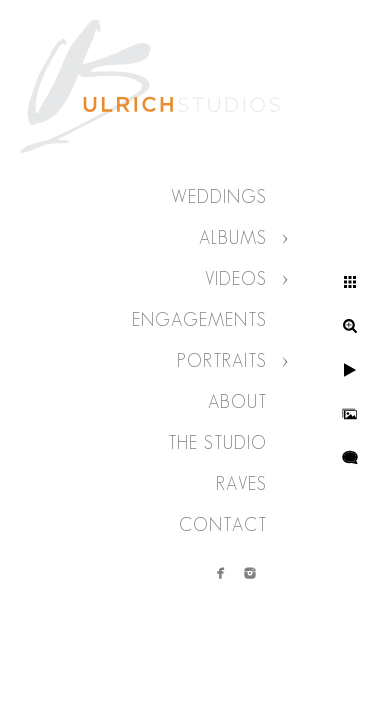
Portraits (222, 361)
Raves (241, 484)
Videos (236, 279)
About (237, 402)
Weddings (219, 197)
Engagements (199, 320)
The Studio (217, 443)
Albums (233, 238)
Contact (223, 525)
